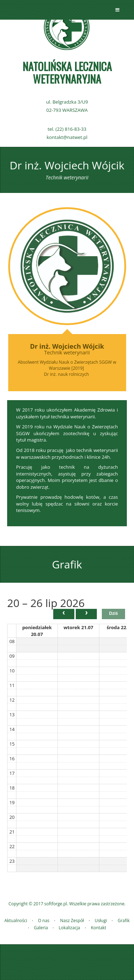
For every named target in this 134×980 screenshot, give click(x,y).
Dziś (113, 613)
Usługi (101, 920)
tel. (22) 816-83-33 (67, 129)
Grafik (123, 920)
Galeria (41, 927)
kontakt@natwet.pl (67, 137)
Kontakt (98, 927)
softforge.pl (56, 904)
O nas (44, 920)
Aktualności (16, 920)
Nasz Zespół (72, 920)
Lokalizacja (69, 927)
